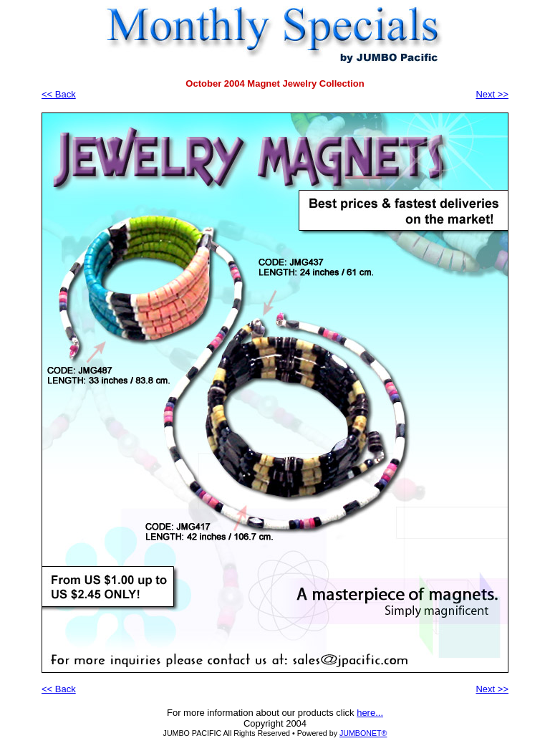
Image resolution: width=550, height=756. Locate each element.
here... (370, 713)
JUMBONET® (363, 733)
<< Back (59, 94)
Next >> (492, 94)
